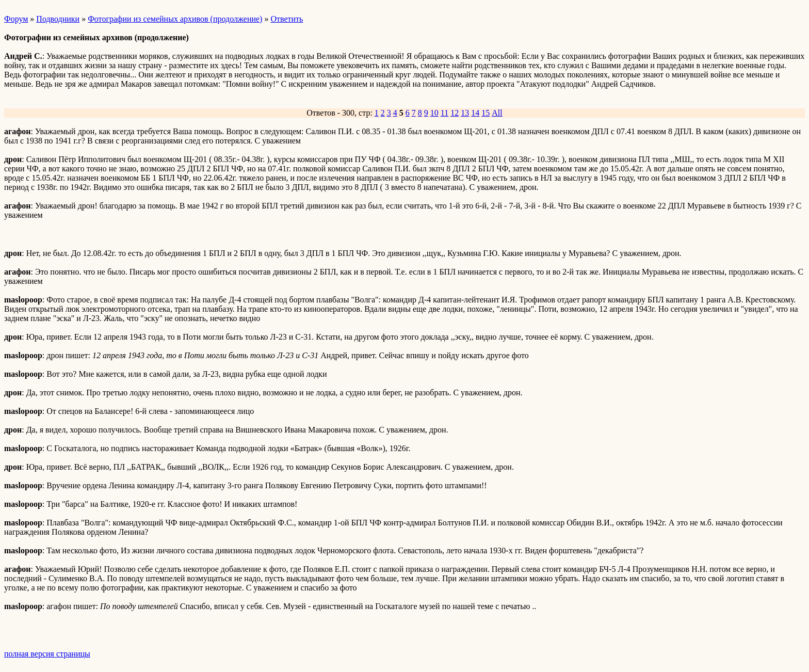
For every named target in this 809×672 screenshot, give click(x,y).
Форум (16, 19)
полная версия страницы (47, 654)
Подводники (58, 19)
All (497, 113)
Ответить (287, 19)
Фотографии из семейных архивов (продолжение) (175, 19)
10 (434, 113)
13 (465, 113)
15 (486, 113)
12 (455, 113)
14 (475, 113)
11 (444, 113)
